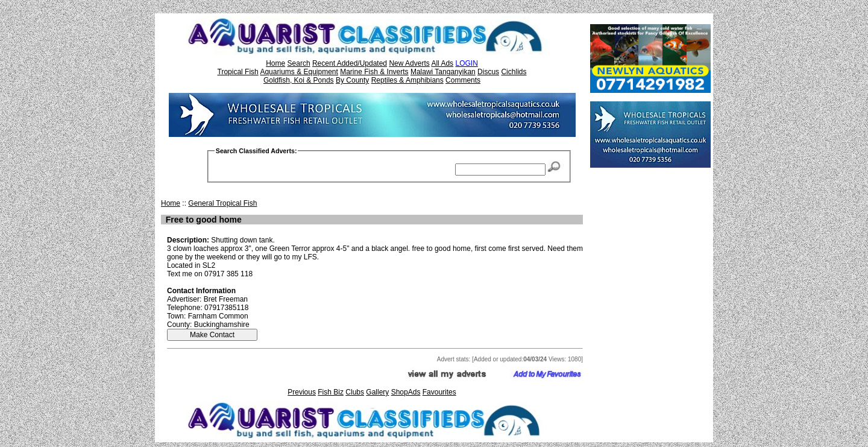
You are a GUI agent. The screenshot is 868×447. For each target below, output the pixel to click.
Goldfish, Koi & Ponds (299, 80)
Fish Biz (331, 392)
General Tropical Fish (222, 203)
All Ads (442, 63)
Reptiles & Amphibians (407, 80)
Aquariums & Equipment (299, 72)
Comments (463, 80)
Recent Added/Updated (350, 63)
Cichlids (514, 72)
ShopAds (406, 392)
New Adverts (409, 63)
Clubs (355, 392)
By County (352, 80)
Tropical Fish (238, 72)
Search (299, 63)
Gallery (377, 392)
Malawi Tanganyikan (443, 72)
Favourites (439, 392)
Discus (488, 72)
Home (275, 63)
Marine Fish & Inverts (374, 72)
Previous (302, 392)
